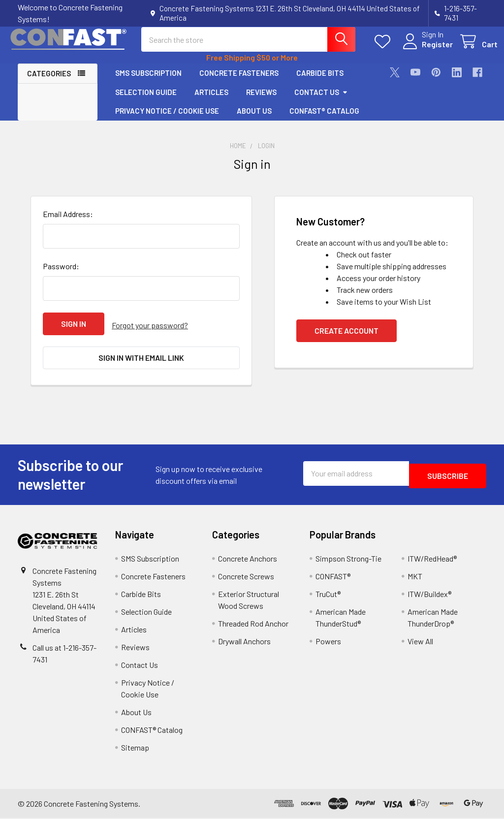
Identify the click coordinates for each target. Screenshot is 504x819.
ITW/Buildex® (429, 595)
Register (426, 50)
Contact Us (321, 100)
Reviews (261, 100)
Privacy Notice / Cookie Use (167, 120)
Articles (211, 100)
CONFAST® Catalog (324, 120)
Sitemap (135, 748)
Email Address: (68, 222)
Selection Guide (146, 100)
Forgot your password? (150, 332)
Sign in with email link (141, 362)
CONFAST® (333, 577)
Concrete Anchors (248, 559)
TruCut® (328, 595)
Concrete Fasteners (239, 82)
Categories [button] (49, 82)
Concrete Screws (246, 577)
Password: (61, 274)
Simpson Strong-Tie (348, 559)
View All (420, 642)
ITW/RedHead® (432, 559)
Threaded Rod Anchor (253, 624)
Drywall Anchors (244, 642)
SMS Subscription (148, 82)
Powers (328, 642)
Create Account (346, 339)
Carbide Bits (320, 82)
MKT (415, 577)
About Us (254, 120)
